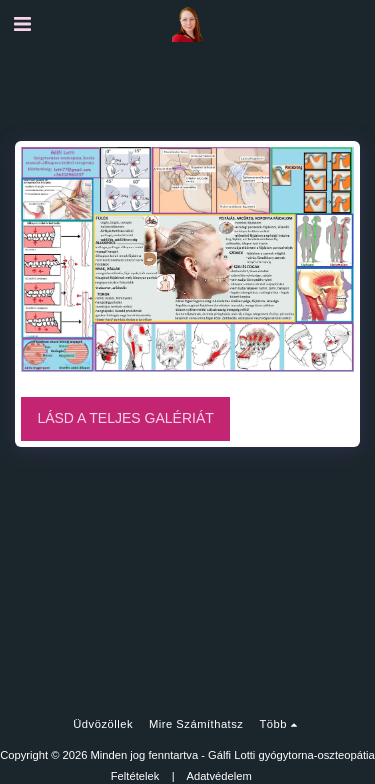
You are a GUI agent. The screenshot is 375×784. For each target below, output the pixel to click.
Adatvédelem (218, 776)
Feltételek (135, 776)
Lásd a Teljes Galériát (125, 418)
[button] (22, 24)
